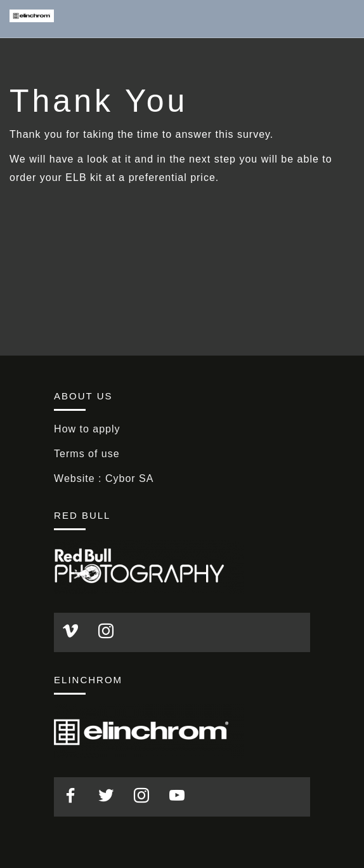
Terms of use (87, 454)
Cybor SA (129, 478)
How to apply (87, 429)
